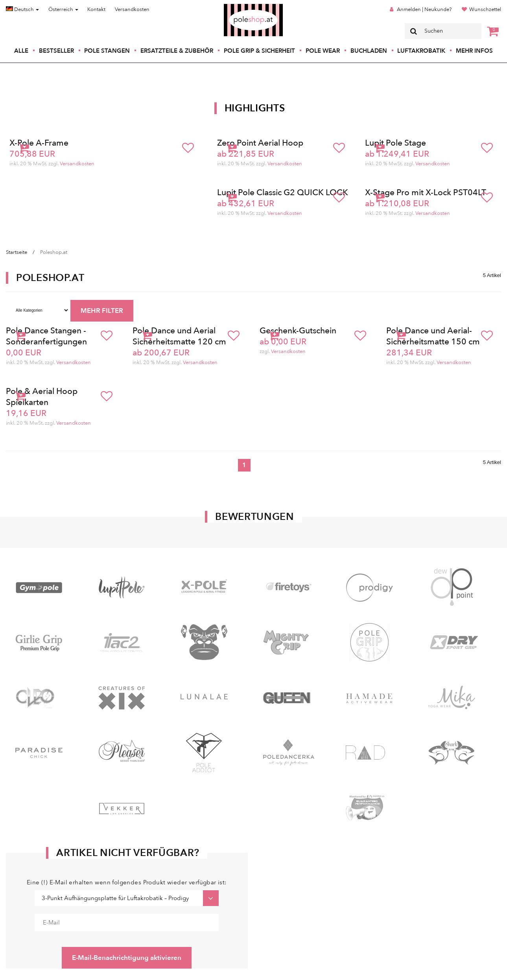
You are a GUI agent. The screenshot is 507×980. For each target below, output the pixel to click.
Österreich (63, 9)
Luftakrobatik (421, 51)
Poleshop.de (235, 6)
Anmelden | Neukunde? (424, 9)
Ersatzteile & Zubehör (177, 51)
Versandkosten (132, 9)
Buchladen (369, 51)
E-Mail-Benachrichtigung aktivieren (127, 958)
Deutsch (22, 9)
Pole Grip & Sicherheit (259, 51)
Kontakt (96, 9)
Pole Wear (323, 51)
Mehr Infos (474, 51)
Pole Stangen (107, 51)
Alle (21, 51)
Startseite (17, 252)
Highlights (255, 108)
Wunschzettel (485, 9)
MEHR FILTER (102, 311)
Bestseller (56, 51)
